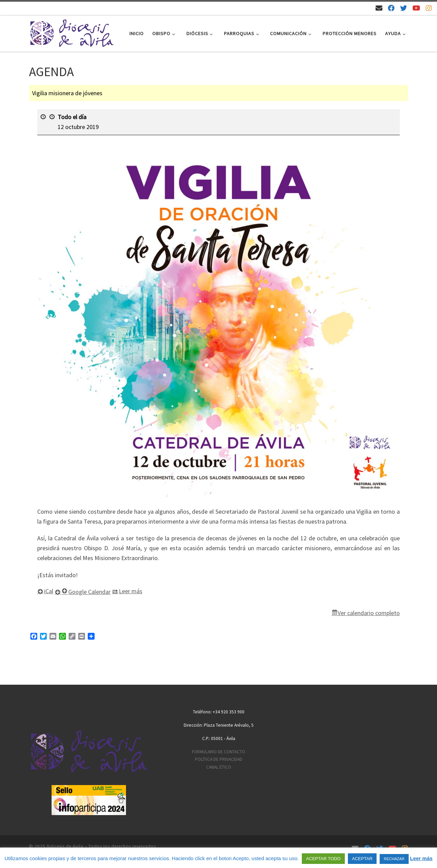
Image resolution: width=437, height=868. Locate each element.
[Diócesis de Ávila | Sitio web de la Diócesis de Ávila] (72, 32)
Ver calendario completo (369, 613)
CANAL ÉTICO (219, 767)
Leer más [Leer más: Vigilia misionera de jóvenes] (131, 591)
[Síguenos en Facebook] (391, 8)
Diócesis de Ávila (65, 846)
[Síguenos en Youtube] (416, 8)
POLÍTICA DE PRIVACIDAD (219, 759)
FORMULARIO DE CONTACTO (218, 752)
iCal (49, 591)
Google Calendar (86, 592)
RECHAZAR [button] (394, 859)
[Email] (379, 8)
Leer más (421, 858)
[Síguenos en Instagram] (429, 8)
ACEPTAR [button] (362, 859)
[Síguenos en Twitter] (404, 8)
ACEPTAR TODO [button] (323, 859)
